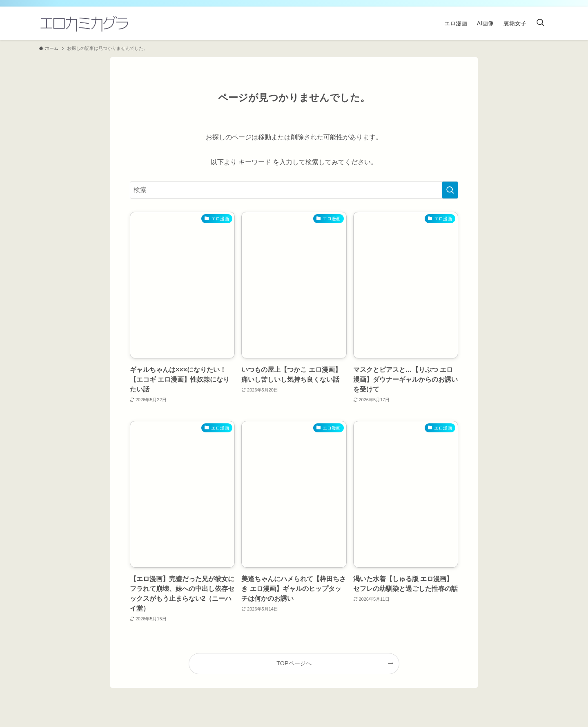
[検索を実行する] (450, 190)
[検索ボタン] (540, 23)
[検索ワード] (294, 190)
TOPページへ (294, 663)
